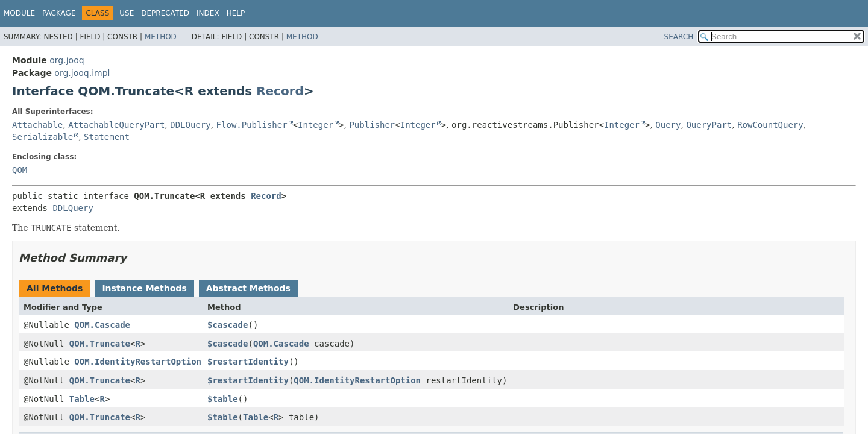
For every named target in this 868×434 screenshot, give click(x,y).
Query (668, 125)
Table (82, 399)
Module (19, 13)
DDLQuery (190, 125)
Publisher (372, 125)
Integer (316, 125)
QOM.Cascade (102, 325)
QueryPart (709, 125)
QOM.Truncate (100, 344)
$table (223, 399)
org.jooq (67, 60)
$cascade (228, 325)
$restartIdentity (248, 362)
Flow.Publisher (252, 125)
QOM (20, 170)
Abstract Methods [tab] (248, 288)
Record (280, 91)
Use (127, 13)
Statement (107, 137)
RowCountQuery (770, 125)
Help (236, 13)
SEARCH (679, 37)
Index (208, 13)
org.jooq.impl (82, 73)
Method (161, 37)
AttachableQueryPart (116, 125)
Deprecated (165, 13)
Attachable (37, 125)
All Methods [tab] (55, 288)
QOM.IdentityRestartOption (138, 362)
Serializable (42, 137)
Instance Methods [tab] (144, 288)
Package (59, 13)
